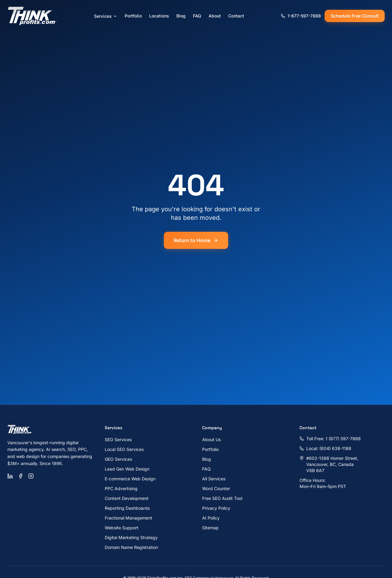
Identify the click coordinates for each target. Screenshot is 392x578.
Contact (236, 16)
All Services (214, 479)
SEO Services (118, 439)
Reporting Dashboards (127, 508)
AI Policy (211, 518)
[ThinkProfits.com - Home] (32, 16)
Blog (181, 16)
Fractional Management (128, 518)
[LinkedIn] (10, 476)
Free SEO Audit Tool (222, 498)
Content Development (127, 498)
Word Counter (216, 488)
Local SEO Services (124, 449)
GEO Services (118, 459)
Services (106, 16)
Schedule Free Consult (355, 16)
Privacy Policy (216, 508)
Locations (159, 16)
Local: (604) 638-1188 (325, 448)
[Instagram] (31, 476)
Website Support (122, 528)
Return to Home (196, 240)
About (215, 16)
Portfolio (133, 16)
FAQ (197, 16)
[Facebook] (21, 476)
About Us (211, 439)
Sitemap (210, 528)
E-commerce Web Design (130, 479)
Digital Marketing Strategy (131, 537)
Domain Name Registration (131, 547)
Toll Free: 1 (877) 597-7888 (330, 439)
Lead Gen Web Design (127, 469)
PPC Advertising (121, 488)
